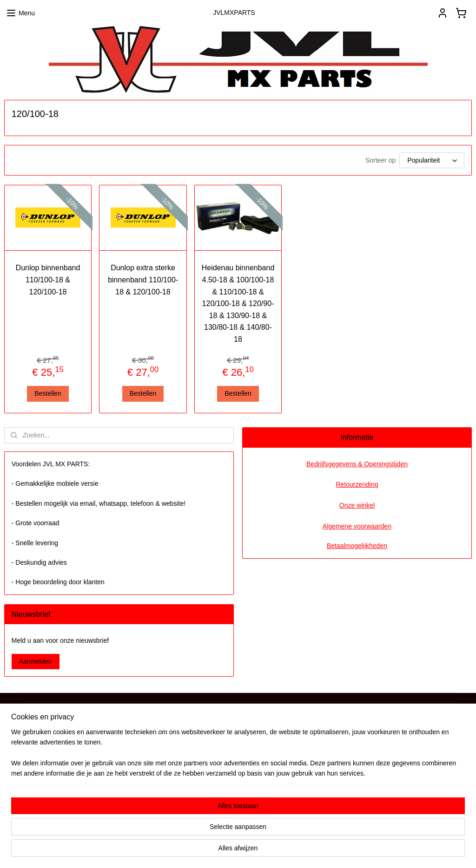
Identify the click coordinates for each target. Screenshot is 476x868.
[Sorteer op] (432, 160)
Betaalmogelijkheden (357, 546)
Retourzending (357, 484)
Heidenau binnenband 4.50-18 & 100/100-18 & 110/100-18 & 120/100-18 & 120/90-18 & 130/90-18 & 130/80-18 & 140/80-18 (238, 303)
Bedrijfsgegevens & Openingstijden (357, 464)
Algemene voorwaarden (357, 526)
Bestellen (48, 393)
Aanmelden (36, 661)
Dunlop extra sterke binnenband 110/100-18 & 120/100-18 (143, 280)
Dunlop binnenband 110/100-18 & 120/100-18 (48, 280)
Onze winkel (357, 505)
